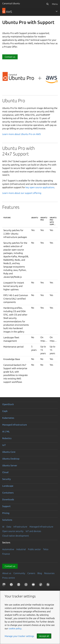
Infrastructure (20, 527)
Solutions (7, 520)
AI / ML (6, 431)
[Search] (47, 4)
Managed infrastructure (15, 425)
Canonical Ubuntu (11, 3)
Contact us (10, 57)
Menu (55, 4)
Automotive (8, 549)
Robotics (7, 438)
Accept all (44, 636)
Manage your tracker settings (19, 636)
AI (3, 527)
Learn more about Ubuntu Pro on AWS (21, 134)
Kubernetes (8, 418)
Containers (8, 493)
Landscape (8, 486)
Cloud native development (16, 536)
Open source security (13, 531)
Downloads (8, 499)
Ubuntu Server (10, 465)
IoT (4, 445)
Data (9, 527)
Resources (49, 573)
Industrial (21, 549)
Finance (6, 554)
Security (6, 479)
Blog (40, 573)
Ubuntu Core (9, 452)
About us (7, 573)
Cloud (5, 472)
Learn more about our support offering (22, 193)
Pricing (6, 513)
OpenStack (8, 404)
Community (19, 573)
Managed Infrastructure (41, 527)
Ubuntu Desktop (11, 459)
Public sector (34, 549)
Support (6, 506)
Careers (31, 573)
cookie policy (15, 628)
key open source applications (40, 187)
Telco (46, 549)
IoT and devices (33, 531)
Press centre (9, 578)
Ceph (5, 411)
